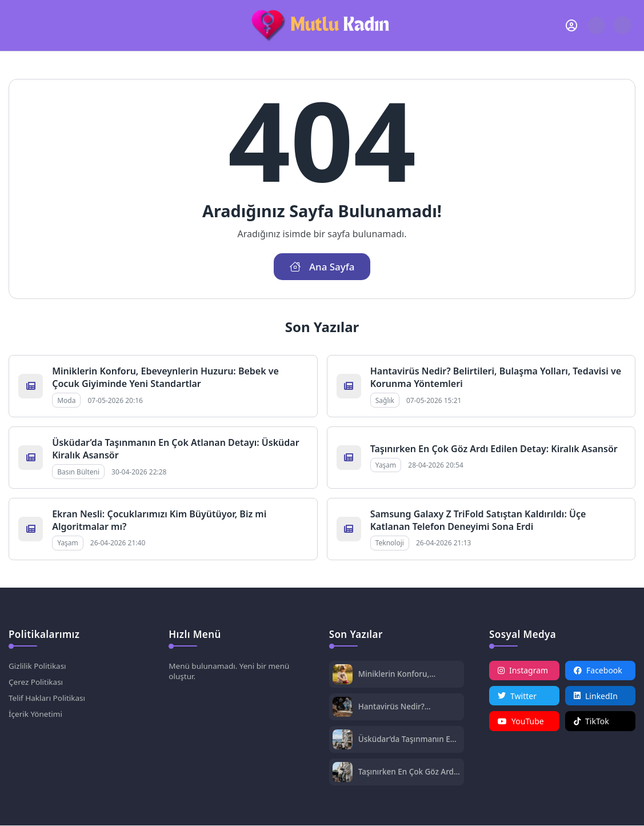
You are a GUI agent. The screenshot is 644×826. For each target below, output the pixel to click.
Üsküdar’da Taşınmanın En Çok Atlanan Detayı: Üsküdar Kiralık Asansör (409, 740)
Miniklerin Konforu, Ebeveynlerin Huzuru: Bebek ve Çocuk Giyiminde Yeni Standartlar (165, 378)
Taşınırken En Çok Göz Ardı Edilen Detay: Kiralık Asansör (494, 449)
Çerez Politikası (37, 683)
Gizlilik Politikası (38, 667)
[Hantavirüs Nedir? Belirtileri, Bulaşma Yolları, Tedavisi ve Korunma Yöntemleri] (343, 709)
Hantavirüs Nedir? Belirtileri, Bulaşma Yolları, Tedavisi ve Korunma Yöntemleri (408, 707)
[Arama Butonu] (596, 25)
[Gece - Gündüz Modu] (623, 31)
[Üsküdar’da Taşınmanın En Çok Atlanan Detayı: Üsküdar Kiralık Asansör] (343, 741)
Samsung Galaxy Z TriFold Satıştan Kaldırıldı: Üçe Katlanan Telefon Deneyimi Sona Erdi (478, 521)
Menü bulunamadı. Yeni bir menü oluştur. (231, 672)
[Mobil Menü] (18, 25)
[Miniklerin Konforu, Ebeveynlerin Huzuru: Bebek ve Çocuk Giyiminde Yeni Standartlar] (343, 676)
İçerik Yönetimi (36, 717)
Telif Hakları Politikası (48, 700)
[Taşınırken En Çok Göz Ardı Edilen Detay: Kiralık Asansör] (343, 774)
